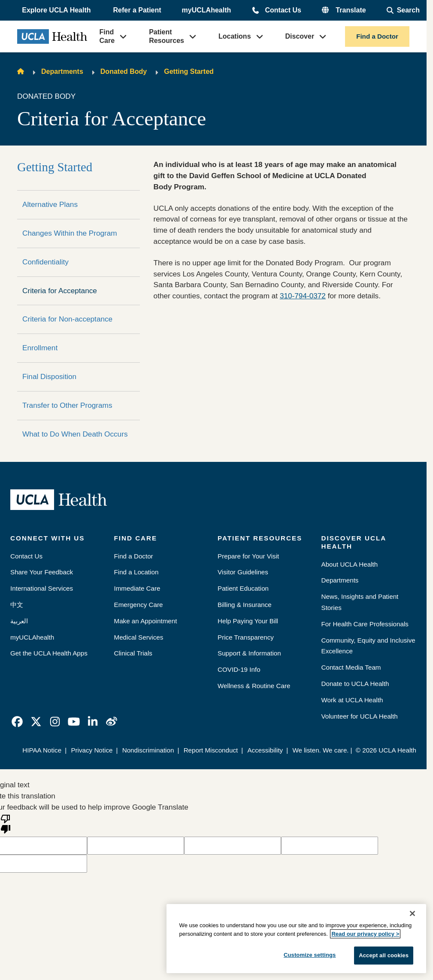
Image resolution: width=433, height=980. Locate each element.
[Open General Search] (403, 10)
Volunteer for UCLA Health (360, 716)
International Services (42, 588)
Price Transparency (246, 637)
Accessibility (265, 750)
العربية (19, 621)
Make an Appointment (146, 621)
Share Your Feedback (42, 572)
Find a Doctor (377, 36)
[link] (17, 722)
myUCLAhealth (207, 10)
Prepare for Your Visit (248, 556)
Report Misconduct (211, 750)
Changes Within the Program (70, 233)
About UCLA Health (350, 564)
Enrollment (40, 348)
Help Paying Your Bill (248, 621)
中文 (17, 605)
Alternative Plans (50, 204)
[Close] (412, 913)
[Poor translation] (6, 823)
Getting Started (189, 71)
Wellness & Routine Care (254, 686)
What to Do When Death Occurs (75, 434)
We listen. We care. (320, 750)
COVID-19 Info (239, 669)
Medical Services (139, 637)
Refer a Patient (137, 10)
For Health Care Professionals (365, 624)
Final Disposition (49, 376)
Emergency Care (139, 605)
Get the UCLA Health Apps (49, 653)
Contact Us (283, 10)
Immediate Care (137, 588)
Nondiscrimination (148, 750)
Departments (62, 71)
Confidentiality (45, 262)
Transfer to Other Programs (67, 405)
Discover (300, 36)
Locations (235, 36)
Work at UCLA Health (352, 700)
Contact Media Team (351, 667)
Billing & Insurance (245, 605)
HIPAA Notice (42, 750)
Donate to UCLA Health (355, 684)
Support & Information (249, 653)
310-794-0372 (303, 296)
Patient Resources (167, 36)
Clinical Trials (133, 653)
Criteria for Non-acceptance (67, 319)
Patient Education (243, 588)
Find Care (107, 36)
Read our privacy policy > (365, 934)
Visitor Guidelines (243, 572)
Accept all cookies (384, 955)
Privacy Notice (92, 750)
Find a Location (136, 572)
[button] (57, 10)
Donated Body (124, 71)
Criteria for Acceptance (60, 291)
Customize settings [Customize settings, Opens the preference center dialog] (310, 955)
